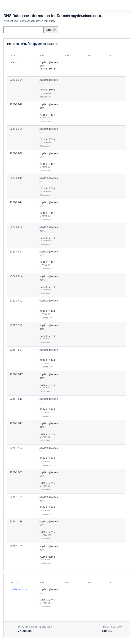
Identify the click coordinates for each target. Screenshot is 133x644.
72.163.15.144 (47, 311)
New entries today (112, 627)
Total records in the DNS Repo (35, 627)
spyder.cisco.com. (19, 589)
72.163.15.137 (47, 115)
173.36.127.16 (47, 238)
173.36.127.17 (47, 600)
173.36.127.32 (47, 90)
